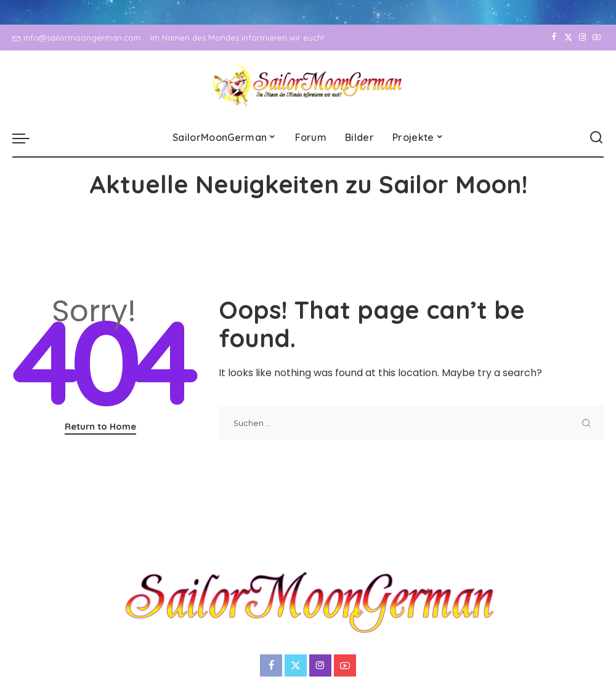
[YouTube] (597, 38)
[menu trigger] (27, 138)
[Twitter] (568, 38)
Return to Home (100, 426)
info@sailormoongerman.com (77, 38)
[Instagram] (582, 38)
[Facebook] (554, 38)
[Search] (596, 138)
